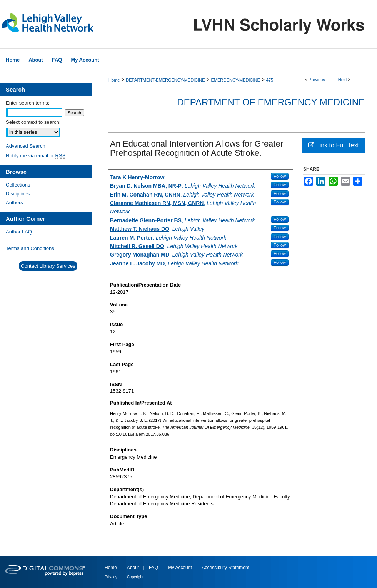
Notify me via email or (36, 156)
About (134, 568)
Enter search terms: (28, 103)
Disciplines (18, 194)
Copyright (135, 577)
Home (114, 80)
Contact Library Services (48, 266)
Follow (280, 176)
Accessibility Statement (226, 568)
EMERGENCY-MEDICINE (235, 80)
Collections (18, 185)
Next (343, 80)
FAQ (154, 568)
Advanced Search (26, 146)
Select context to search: (33, 122)
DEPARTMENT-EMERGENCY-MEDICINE (165, 80)
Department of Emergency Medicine (271, 102)
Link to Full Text (333, 145)
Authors (14, 202)
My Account (181, 568)
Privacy (112, 577)
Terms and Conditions (30, 248)
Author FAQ (19, 232)
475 (270, 80)
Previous (317, 80)
